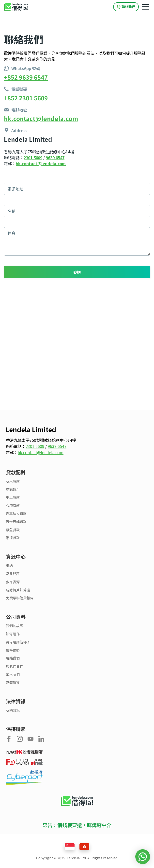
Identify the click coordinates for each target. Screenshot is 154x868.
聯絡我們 (13, 658)
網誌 (9, 566)
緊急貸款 (13, 530)
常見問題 (13, 574)
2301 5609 (33, 158)
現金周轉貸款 (16, 522)
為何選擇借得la (18, 642)
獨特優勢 (13, 650)
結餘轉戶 (13, 489)
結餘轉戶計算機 (18, 590)
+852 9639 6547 (26, 77)
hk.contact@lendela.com (41, 118)
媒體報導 (13, 682)
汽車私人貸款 (16, 514)
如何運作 (13, 634)
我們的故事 (15, 626)
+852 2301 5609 (26, 98)
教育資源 (13, 582)
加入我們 (13, 674)
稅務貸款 (13, 505)
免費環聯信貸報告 (20, 598)
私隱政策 (13, 710)
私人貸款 (13, 481)
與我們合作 (15, 666)
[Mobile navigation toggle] (146, 7)
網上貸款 (13, 497)
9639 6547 (55, 158)
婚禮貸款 (13, 538)
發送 (77, 272)
